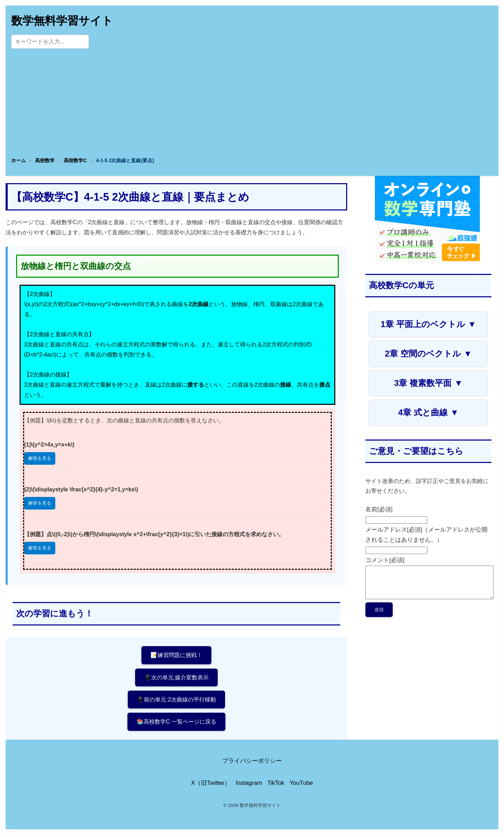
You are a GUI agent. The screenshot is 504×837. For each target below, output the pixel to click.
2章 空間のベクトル (429, 354)
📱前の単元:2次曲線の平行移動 (176, 701)
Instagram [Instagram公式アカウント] (249, 785)
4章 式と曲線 (429, 412)
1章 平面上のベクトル (429, 324)
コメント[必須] (385, 560)
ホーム (19, 160)
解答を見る (40, 458)
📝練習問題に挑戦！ (177, 655)
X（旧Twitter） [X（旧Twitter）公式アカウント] (211, 785)
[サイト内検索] (50, 42)
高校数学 (45, 160)
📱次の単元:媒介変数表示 (176, 678)
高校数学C (75, 160)
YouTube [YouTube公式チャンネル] (301, 785)
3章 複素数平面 (428, 383)
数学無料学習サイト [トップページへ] (62, 21)
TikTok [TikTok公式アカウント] (276, 785)
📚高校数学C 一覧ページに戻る (176, 723)
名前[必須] (379, 509)
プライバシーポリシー (252, 763)
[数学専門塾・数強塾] (427, 261)
